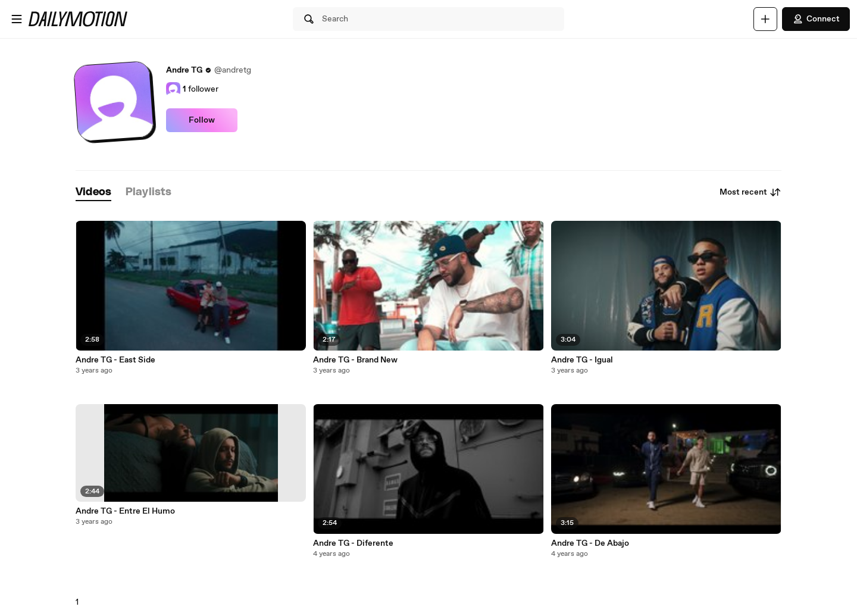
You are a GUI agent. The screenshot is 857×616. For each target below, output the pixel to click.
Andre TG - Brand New (355, 360)
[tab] (93, 193)
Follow (202, 120)
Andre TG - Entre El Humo (125, 511)
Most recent (750, 192)
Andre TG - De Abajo (590, 543)
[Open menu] (17, 19)
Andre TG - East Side (115, 360)
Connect (816, 19)
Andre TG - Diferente (353, 543)
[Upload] (765, 19)
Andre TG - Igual (582, 360)
